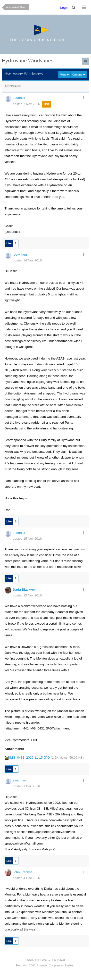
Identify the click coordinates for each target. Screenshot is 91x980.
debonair (19, 98)
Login (64, 8)
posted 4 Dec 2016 (26, 878)
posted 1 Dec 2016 (26, 786)
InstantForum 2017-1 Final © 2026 (45, 960)
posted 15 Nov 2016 (27, 539)
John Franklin (23, 872)
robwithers (20, 255)
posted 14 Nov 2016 (27, 260)
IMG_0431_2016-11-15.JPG (29, 758)
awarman (20, 780)
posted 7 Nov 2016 (26, 104)
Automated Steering (18, 7)
